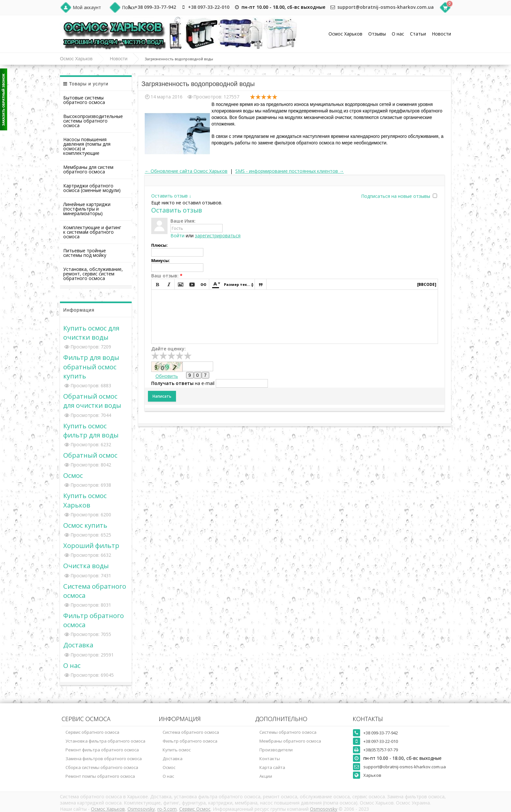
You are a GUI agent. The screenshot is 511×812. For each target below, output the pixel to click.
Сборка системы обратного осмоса (102, 767)
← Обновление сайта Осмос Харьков (186, 171)
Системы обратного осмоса (288, 732)
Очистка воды (86, 566)
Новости (441, 34)
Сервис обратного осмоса (92, 732)
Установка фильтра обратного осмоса (105, 741)
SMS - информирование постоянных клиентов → (290, 171)
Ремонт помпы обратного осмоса (100, 776)
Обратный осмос (90, 455)
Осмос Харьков (345, 34)
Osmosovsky (141, 809)
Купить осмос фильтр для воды (91, 430)
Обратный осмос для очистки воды (92, 401)
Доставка (78, 645)
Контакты (270, 759)
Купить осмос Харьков (85, 500)
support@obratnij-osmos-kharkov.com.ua (386, 7)
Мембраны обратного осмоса (290, 741)
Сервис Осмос (195, 809)
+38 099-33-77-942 (155, 7)
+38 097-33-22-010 (209, 7)
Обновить (167, 376)
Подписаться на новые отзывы (396, 196)
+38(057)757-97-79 (381, 750)
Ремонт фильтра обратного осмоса (102, 750)
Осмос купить (85, 525)
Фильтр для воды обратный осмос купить (91, 366)
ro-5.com (167, 809)
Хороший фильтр (91, 545)
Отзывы (377, 34)
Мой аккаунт (87, 7)
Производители (276, 750)
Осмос (73, 475)
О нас (398, 34)
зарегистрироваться (218, 236)
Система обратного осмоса (191, 732)
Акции (266, 776)
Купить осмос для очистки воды (91, 332)
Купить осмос (177, 750)
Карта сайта (272, 767)
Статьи (418, 34)
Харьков (372, 775)
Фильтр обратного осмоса (190, 741)
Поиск (129, 7)
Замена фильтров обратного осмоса (104, 759)
